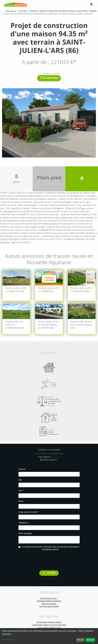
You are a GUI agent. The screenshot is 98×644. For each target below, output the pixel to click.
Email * (22, 501)
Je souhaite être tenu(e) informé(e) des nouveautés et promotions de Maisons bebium (50, 548)
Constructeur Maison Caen (49, 628)
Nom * (21, 491)
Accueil (23, 11)
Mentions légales (49, 604)
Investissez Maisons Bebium (49, 601)
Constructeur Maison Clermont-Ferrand (49, 625)
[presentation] (49, 559)
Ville (20, 480)
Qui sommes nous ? (49, 598)
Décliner (80, 640)
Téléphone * (24, 523)
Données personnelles (49, 606)
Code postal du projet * (28, 512)
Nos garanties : (49, 353)
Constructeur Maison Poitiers (49, 622)
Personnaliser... (9, 640)
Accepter (90, 640)
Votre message (25, 533)
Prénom (22, 469)
